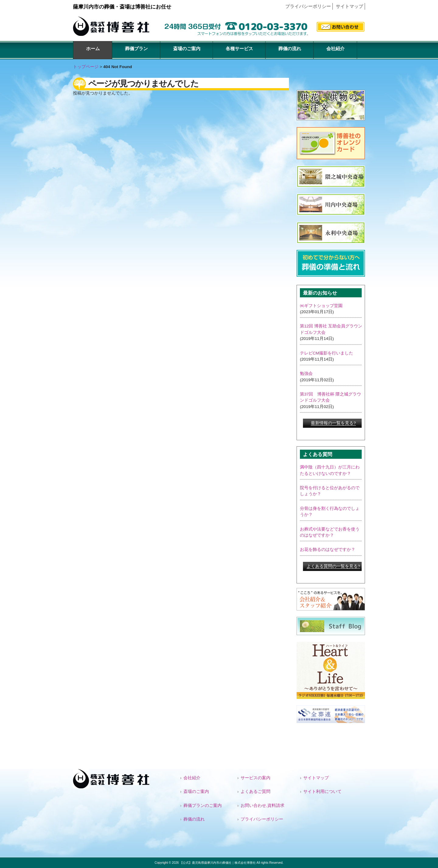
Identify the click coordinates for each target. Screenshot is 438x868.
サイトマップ (349, 6)
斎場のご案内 (196, 792)
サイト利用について (322, 792)
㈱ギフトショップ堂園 (321, 306)
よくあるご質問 (255, 792)
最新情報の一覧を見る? (333, 423)
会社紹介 (192, 778)
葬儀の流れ (194, 819)
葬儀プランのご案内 (203, 806)
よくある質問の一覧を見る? (333, 566)
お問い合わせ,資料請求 (262, 806)
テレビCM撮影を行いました (327, 353)
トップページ (86, 67)
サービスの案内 (255, 778)
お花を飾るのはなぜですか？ (328, 550)
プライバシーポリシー (308, 6)
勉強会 (306, 373)
